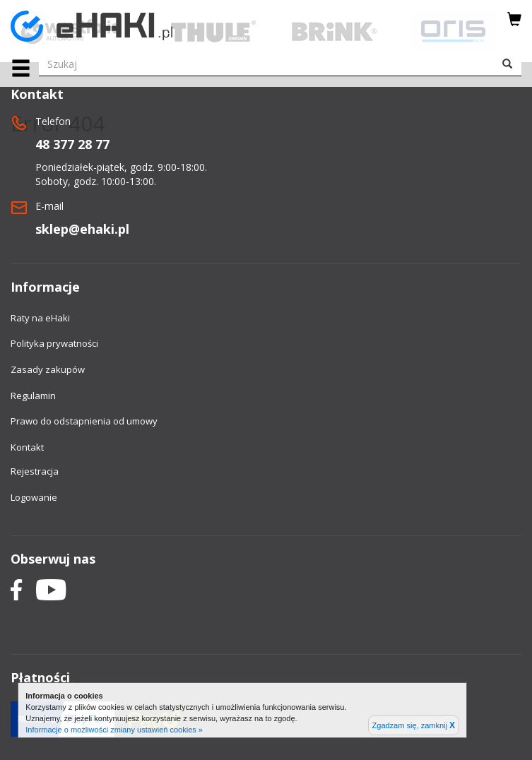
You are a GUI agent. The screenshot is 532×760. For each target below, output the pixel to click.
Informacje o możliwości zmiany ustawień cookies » (114, 730)
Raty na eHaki (40, 318)
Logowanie (34, 497)
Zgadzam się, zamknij (414, 725)
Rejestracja (35, 471)
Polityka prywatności (54, 343)
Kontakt (27, 447)
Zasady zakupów (48, 369)
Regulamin (33, 396)
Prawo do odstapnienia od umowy (84, 421)
